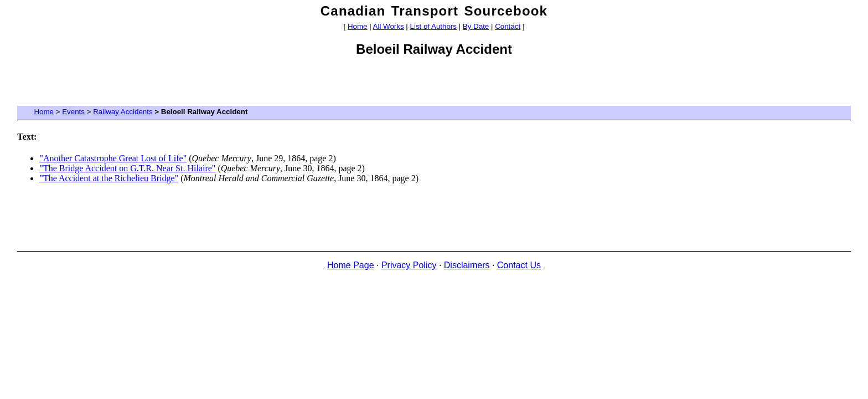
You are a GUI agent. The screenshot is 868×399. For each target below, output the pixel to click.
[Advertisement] (434, 85)
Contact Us (519, 265)
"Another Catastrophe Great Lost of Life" (113, 158)
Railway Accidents (123, 112)
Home (358, 26)
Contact (508, 26)
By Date (476, 26)
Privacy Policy (409, 265)
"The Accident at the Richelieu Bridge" (109, 178)
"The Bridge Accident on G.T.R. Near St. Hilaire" (127, 168)
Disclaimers (467, 265)
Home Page (351, 265)
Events (73, 112)
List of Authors (433, 26)
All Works (389, 26)
